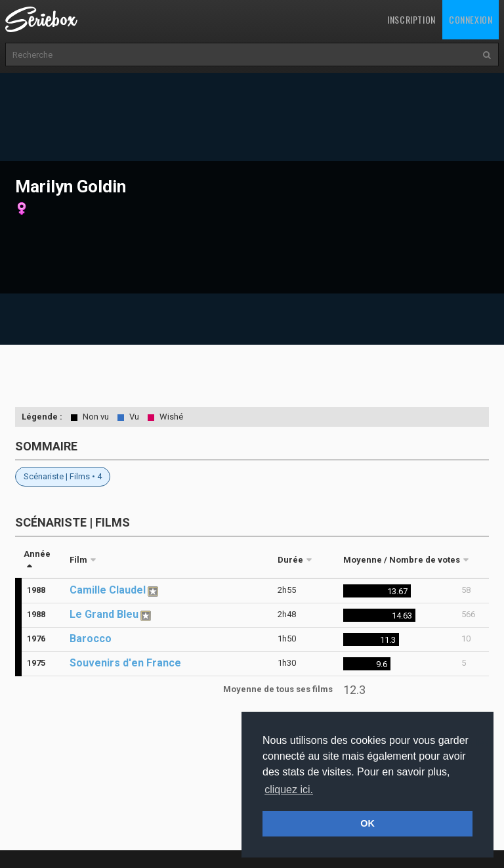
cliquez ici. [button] (289, 790)
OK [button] (367, 823)
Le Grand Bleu (104, 614)
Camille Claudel (108, 590)
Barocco (91, 639)
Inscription (411, 19)
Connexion (471, 19)
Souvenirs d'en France (125, 663)
